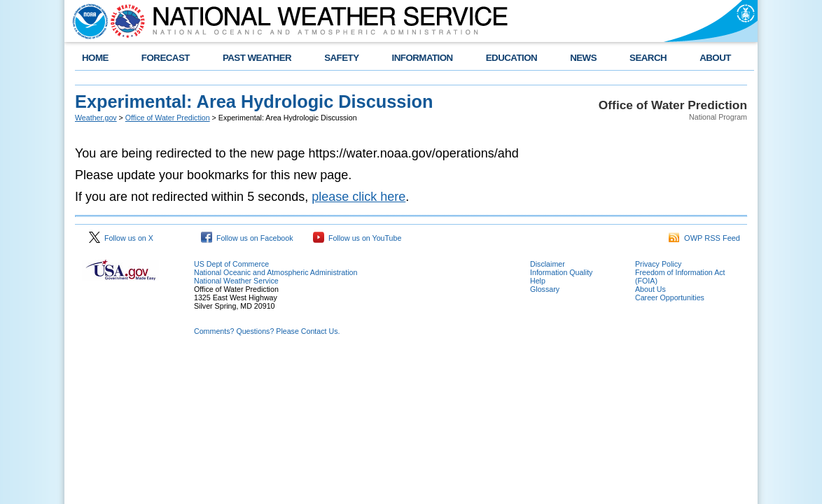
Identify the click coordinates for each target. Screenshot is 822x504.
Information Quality (561, 272)
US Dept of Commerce (231, 264)
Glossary (545, 289)
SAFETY (341, 58)
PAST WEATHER (257, 58)
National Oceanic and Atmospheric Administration (276, 272)
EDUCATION (511, 58)
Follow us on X (121, 238)
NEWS (583, 58)
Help (538, 281)
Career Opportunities (670, 297)
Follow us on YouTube (357, 238)
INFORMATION (423, 58)
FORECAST (166, 58)
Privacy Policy (658, 264)
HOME (95, 58)
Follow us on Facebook (247, 238)
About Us (650, 289)
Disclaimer (548, 264)
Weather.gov (96, 118)
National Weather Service (236, 281)
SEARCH (648, 58)
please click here (358, 197)
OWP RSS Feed (704, 238)
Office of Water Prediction (168, 118)
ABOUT (715, 58)
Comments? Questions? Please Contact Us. (267, 331)
